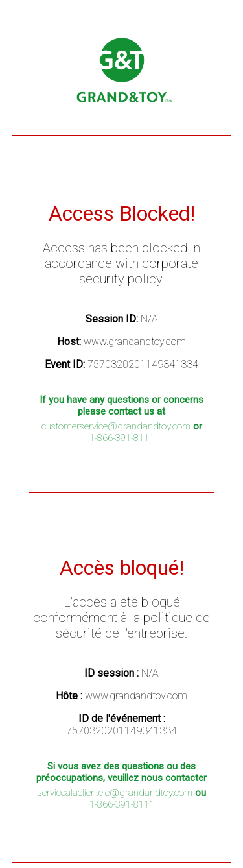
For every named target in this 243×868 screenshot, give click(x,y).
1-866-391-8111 (122, 438)
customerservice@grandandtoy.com (116, 426)
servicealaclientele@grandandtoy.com (115, 793)
